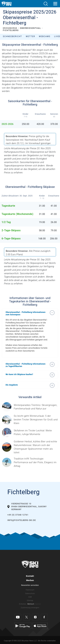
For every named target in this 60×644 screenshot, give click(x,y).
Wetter (30, 36)
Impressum (30, 590)
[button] (46, 4)
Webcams (45, 36)
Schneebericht (12, 36)
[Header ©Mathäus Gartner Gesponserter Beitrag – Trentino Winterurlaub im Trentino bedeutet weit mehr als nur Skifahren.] (36, 407)
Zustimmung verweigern (30, 608)
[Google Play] (23, 626)
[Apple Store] (40, 626)
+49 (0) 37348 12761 (18, 515)
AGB (30, 597)
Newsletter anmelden (30, 585)
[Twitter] (27, 617)
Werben (30, 580)
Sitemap (30, 600)
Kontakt (30, 576)
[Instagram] (35, 617)
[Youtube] (18, 617)
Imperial (38, 604)
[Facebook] (44, 617)
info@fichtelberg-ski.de (22, 520)
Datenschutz (30, 594)
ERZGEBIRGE (10, 28)
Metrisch (31, 604)
